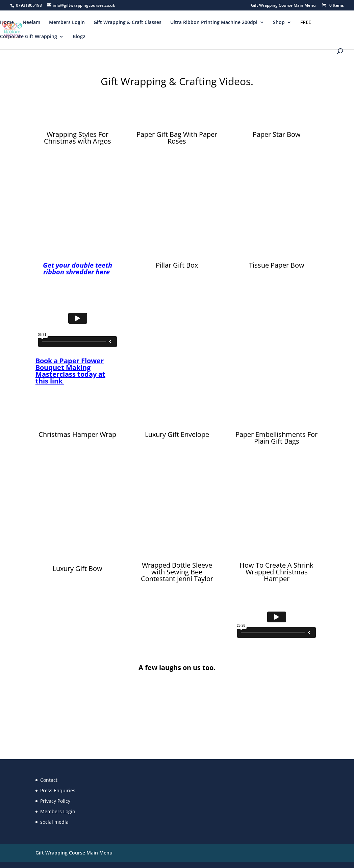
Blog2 (79, 37)
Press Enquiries (58, 790)
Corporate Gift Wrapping (29, 37)
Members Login (67, 23)
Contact (49, 780)
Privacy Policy (55, 801)
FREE (306, 23)
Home (7, 23)
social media (54, 822)
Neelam (31, 23)
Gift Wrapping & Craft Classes (128, 23)
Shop (279, 23)
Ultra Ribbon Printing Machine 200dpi (214, 23)
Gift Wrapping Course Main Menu (283, 6)
